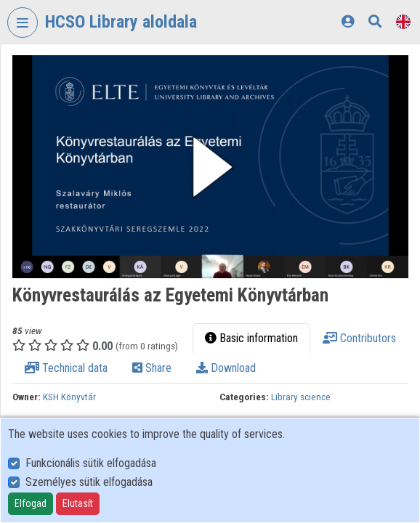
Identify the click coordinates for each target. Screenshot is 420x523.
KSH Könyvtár (69, 397)
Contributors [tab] (359, 338)
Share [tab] (152, 368)
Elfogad (31, 503)
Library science (301, 397)
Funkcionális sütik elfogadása (91, 463)
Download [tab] (226, 368)
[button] (210, 167)
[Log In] (348, 21)
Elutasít (78, 503)
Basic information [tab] (251, 338)
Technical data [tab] (66, 368)
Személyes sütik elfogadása (89, 482)
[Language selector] (403, 21)
